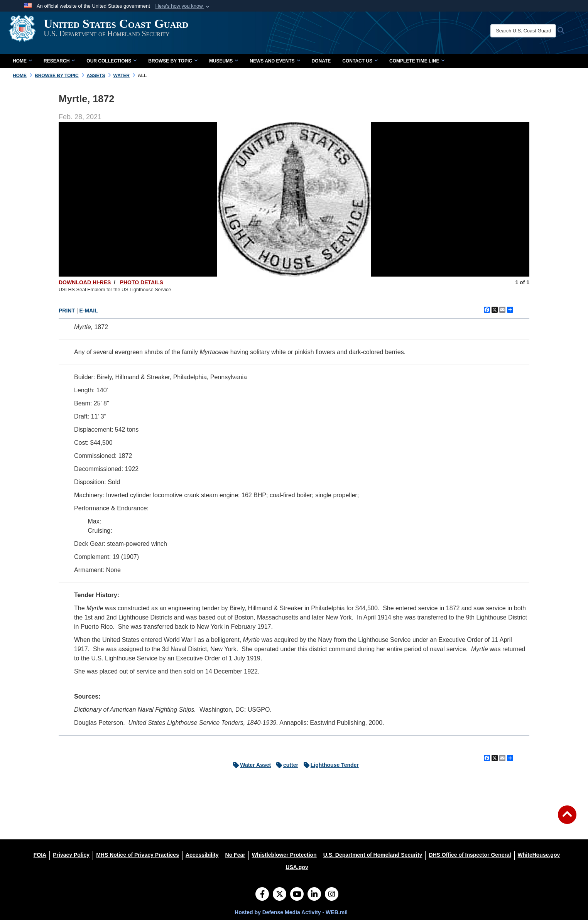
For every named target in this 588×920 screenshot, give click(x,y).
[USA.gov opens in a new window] (297, 867)
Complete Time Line (417, 61)
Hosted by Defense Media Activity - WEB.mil (291, 912)
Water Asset (250, 765)
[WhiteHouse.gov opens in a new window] (539, 855)
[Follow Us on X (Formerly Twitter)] (280, 895)
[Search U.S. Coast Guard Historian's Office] (534, 31)
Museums (224, 61)
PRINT (67, 311)
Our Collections (112, 61)
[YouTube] (297, 895)
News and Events (275, 61)
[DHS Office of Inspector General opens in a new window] (470, 855)
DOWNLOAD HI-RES (85, 282)
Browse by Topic (173, 61)
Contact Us (360, 61)
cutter (285, 765)
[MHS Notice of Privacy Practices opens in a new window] (138, 855)
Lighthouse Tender (329, 765)
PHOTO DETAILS (142, 282)
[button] (183, 6)
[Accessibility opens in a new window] (202, 855)
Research (59, 61)
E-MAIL (88, 311)
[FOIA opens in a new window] (40, 855)
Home (22, 61)
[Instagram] (332, 895)
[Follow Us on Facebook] (262, 895)
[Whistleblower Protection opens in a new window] (284, 855)
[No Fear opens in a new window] (235, 855)
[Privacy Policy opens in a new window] (71, 855)
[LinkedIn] (314, 895)
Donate (321, 61)
